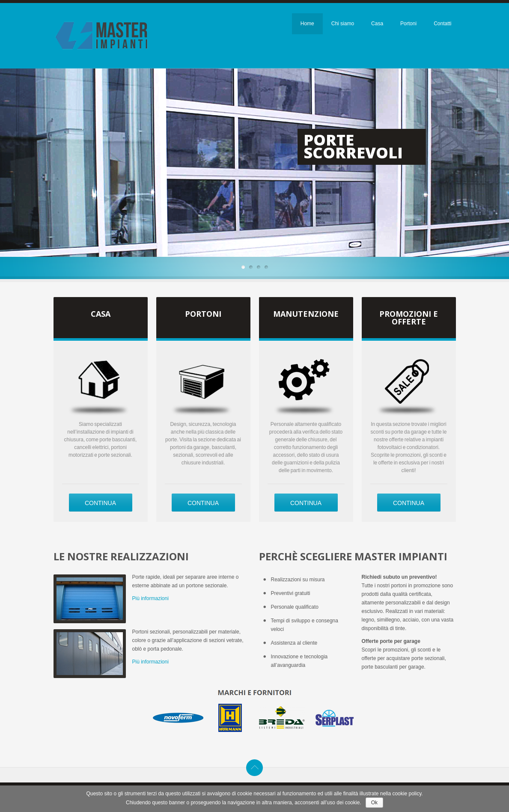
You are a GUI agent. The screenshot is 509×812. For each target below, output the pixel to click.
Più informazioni (150, 598)
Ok (374, 803)
